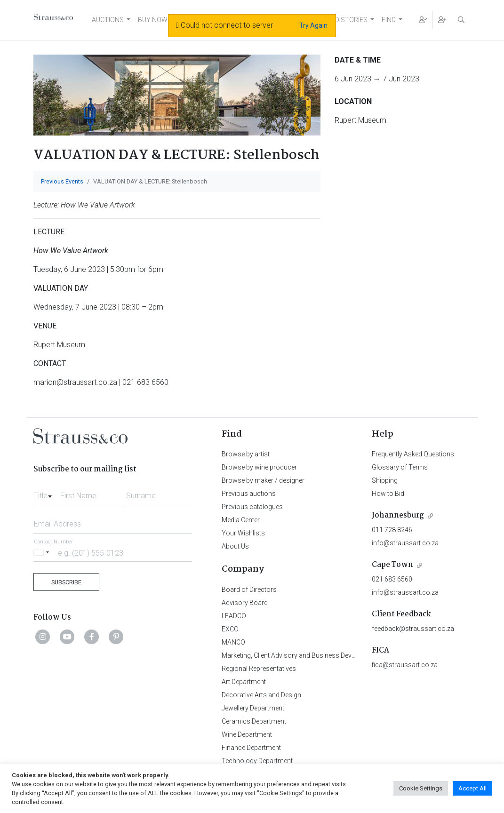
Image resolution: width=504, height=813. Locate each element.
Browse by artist (246, 454)
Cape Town (392, 565)
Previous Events (62, 181)
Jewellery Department (253, 708)
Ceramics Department (254, 721)
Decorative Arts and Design (261, 695)
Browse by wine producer (259, 467)
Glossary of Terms (400, 467)
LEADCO (234, 616)
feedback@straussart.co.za (413, 629)
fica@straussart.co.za (405, 665)
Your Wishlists (243, 533)
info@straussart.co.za (405, 543)
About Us (235, 546)
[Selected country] (43, 553)
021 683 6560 (392, 579)
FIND (389, 20)
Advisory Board (245, 603)
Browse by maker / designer (263, 480)
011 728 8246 (392, 530)
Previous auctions (249, 494)
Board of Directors (249, 590)
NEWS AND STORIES (337, 20)
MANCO (233, 642)
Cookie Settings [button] (421, 788)
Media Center (241, 520)
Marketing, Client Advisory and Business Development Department (318, 655)
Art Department (244, 682)
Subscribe (66, 582)
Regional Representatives (259, 669)
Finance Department (251, 748)
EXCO (230, 629)
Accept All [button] (472, 788)
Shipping (385, 480)
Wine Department (247, 734)
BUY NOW (153, 20)
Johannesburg (398, 515)
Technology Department (257, 761)
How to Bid (388, 494)
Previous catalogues (252, 507)
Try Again (313, 25)
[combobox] (45, 493)
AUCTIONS (108, 20)
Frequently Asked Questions (413, 454)
